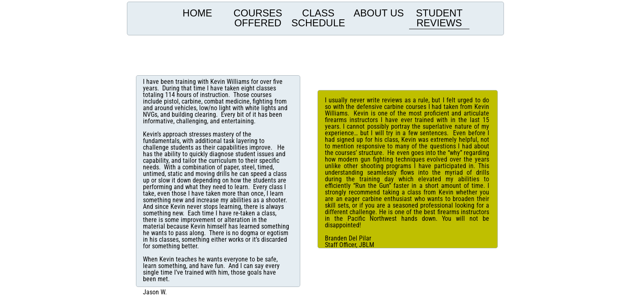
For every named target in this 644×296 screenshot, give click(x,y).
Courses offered (258, 18)
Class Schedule (319, 18)
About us (379, 13)
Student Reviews (439, 18)
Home (198, 13)
